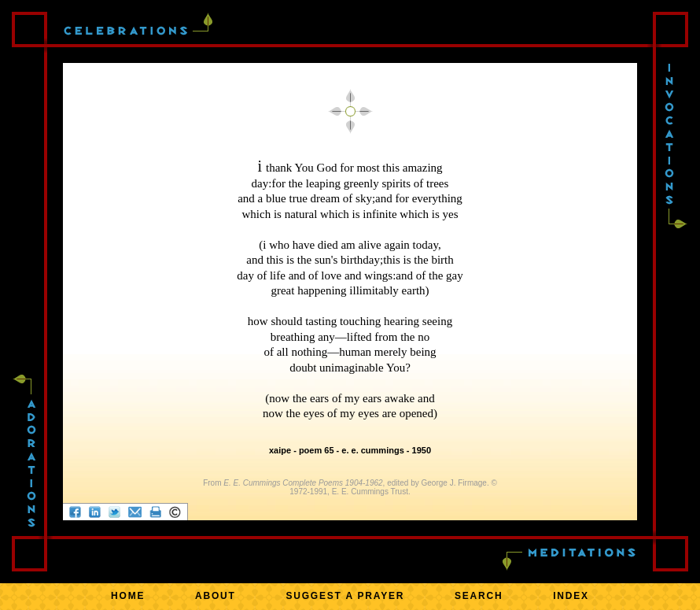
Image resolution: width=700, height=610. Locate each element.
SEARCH (479, 596)
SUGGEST (345, 596)
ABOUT (216, 596)
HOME (128, 596)
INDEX (571, 596)
